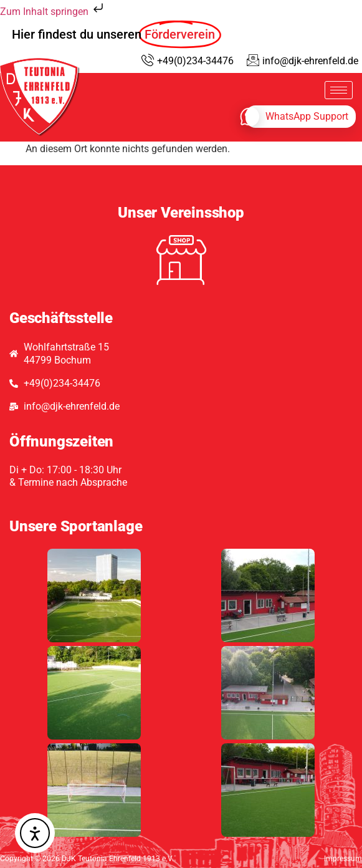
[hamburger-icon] (339, 90)
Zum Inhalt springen (53, 12)
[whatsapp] (301, 117)
